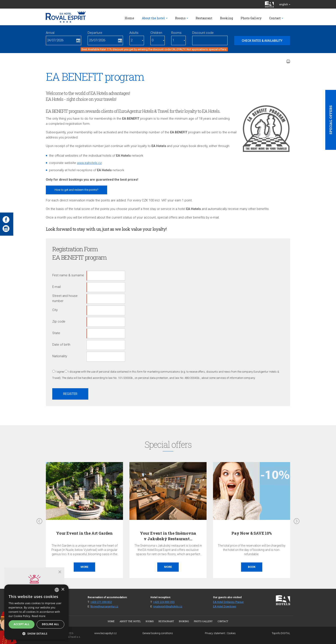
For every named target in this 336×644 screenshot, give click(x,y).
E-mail (56, 287)
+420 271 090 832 (101, 602)
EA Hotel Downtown (225, 607)
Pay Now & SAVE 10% (252, 533)
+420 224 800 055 (164, 602)
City (55, 310)
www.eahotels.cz (89, 163)
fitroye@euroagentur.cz (104, 607)
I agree (60, 372)
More (84, 567)
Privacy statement (215, 633)
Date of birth (61, 345)
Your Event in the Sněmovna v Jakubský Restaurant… (168, 536)
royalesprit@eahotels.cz (168, 607)
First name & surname (68, 275)
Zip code (59, 321)
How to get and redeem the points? (76, 190)
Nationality (60, 356)
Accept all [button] (22, 624)
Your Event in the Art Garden (84, 533)
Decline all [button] (51, 624)
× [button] (63, 590)
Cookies (231, 633)
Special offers (331, 120)
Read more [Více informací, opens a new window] (39, 616)
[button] (36, 633)
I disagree (74, 372)
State (56, 333)
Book (252, 567)
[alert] (36, 612)
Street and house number (65, 298)
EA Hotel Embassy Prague (228, 602)
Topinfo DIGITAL (281, 633)
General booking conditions (158, 633)
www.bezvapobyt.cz (105, 633)
